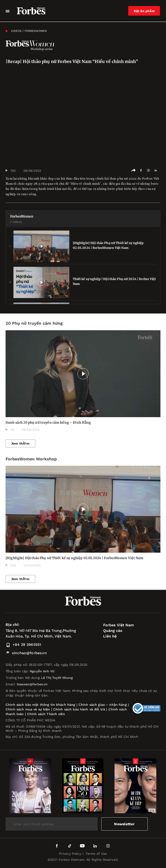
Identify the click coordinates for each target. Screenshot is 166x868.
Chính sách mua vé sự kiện (28, 709)
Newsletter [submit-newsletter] (124, 824)
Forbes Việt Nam (118, 625)
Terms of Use (96, 854)
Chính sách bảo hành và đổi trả (79, 709)
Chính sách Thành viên (46, 714)
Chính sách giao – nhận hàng (103, 705)
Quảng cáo (113, 631)
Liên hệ (110, 636)
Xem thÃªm (20, 443)
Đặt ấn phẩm (144, 11)
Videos (16, 31)
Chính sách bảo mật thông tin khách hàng (40, 705)
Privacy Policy (70, 854)
